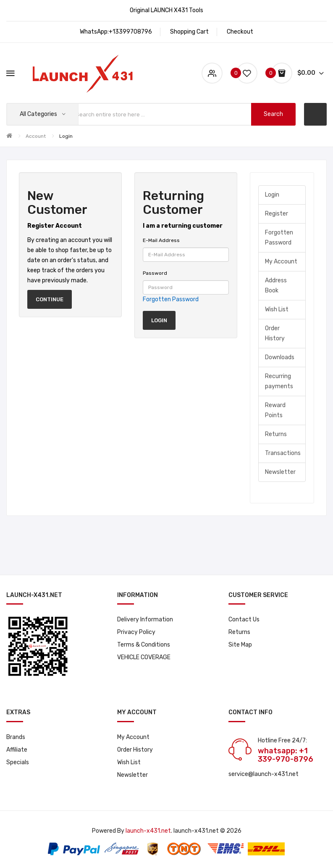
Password (155, 273)
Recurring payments (279, 381)
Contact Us (244, 619)
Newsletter (280, 472)
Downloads (280, 357)
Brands (16, 737)
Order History (275, 333)
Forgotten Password (171, 299)
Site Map (240, 645)
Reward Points (275, 410)
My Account (281, 262)
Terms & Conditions (144, 645)
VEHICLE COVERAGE (144, 657)
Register (277, 214)
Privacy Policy (136, 632)
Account (36, 136)
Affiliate (17, 750)
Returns (276, 434)
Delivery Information (145, 619)
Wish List (277, 309)
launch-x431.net (148, 831)
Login (66, 136)
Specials (18, 762)
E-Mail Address (161, 240)
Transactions (283, 453)
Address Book (276, 285)
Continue (50, 299)
